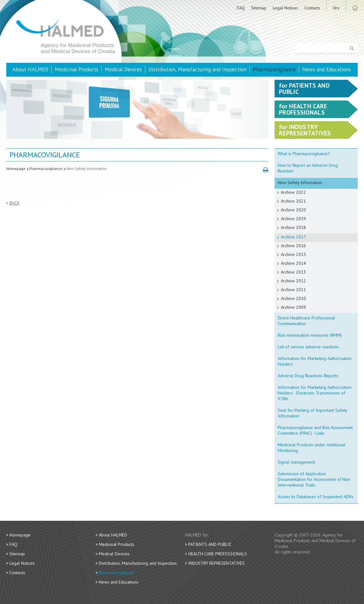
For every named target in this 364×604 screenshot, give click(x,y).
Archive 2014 (293, 263)
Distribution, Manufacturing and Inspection (197, 69)
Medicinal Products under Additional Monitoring (312, 448)
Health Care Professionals (218, 554)
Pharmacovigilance (274, 69)
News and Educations (327, 69)
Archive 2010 (293, 298)
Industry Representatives (217, 563)
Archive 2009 (293, 307)
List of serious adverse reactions (308, 347)
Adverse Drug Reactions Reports (308, 376)
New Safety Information (86, 169)
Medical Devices (123, 69)
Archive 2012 (293, 281)
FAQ (241, 8)
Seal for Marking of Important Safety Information (313, 413)
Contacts (312, 8)
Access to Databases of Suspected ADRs (316, 497)
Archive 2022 (293, 192)
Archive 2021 (293, 201)
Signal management (296, 462)
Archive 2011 (293, 290)
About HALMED (30, 69)
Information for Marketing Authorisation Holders (315, 361)
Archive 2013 (293, 272)
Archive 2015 (293, 254)
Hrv (336, 8)
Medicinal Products (77, 69)
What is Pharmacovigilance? (304, 154)
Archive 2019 (293, 219)
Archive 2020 (293, 210)
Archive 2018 (293, 227)
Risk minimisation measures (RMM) (310, 335)
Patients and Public (210, 544)
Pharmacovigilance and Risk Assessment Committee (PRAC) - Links (315, 430)
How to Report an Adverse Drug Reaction (308, 168)
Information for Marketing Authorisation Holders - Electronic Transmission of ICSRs (315, 393)
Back (14, 203)
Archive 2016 (293, 246)
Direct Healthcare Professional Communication (306, 321)
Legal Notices (285, 8)
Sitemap (259, 8)
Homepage (16, 169)
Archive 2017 (293, 237)
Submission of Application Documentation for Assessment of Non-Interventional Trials (315, 479)
